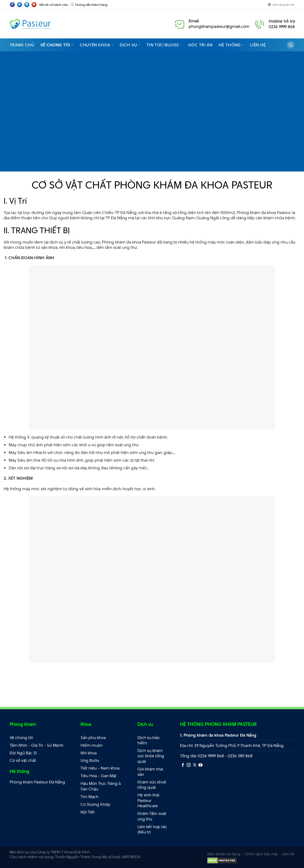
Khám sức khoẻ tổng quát (152, 785)
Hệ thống (231, 45)
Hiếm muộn (92, 745)
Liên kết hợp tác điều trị (152, 829)
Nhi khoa (89, 753)
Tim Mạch (90, 797)
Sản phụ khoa (93, 738)
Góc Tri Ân (200, 45)
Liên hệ (258, 45)
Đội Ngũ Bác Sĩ (23, 753)
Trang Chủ (22, 45)
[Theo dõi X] (195, 765)
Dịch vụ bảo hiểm (149, 740)
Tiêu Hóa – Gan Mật (99, 776)
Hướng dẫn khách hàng (89, 5)
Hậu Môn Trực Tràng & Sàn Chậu (101, 786)
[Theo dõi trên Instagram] (189, 765)
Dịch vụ (130, 45)
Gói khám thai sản (150, 772)
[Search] (291, 45)
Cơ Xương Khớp (95, 804)
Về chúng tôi (57, 45)
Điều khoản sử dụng (224, 854)
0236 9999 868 (282, 27)
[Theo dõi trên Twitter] (20, 5)
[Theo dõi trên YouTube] (34, 5)
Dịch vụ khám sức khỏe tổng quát (151, 756)
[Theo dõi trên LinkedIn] (27, 5)
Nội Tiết (88, 812)
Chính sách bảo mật (261, 854)
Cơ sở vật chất (23, 760)
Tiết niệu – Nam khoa (100, 768)
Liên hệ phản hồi (281, 5)
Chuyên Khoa (97, 45)
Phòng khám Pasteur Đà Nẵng (37, 782)
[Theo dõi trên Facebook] (12, 5)
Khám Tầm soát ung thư (152, 816)
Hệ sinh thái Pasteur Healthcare (148, 800)
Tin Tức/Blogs (164, 45)
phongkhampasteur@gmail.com (219, 26)
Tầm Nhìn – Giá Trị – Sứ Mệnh (37, 745)
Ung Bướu (90, 760)
